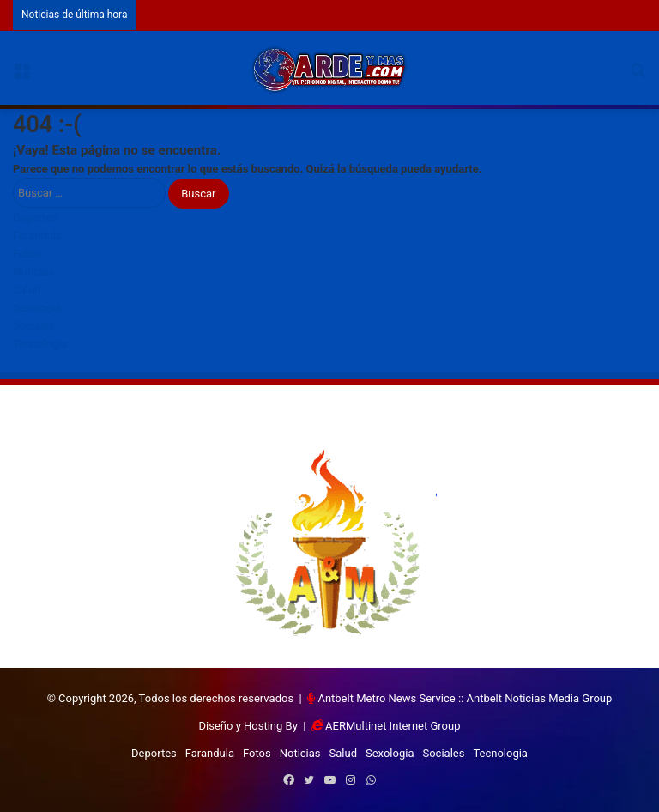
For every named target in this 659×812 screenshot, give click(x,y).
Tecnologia (40, 344)
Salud (27, 290)
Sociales (34, 326)
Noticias (33, 272)
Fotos (27, 254)
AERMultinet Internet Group (393, 726)
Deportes (36, 218)
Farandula (37, 236)
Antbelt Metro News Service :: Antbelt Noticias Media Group (465, 698)
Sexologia (37, 308)
